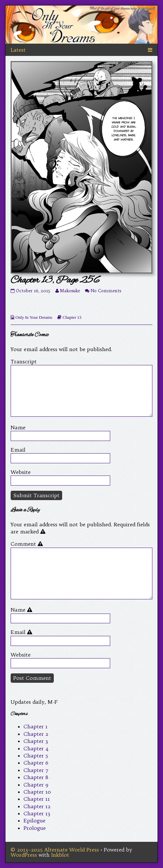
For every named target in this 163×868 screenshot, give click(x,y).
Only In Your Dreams (34, 317)
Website (21, 472)
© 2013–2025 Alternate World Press (55, 850)
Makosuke (70, 291)
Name (18, 427)
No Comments (106, 291)
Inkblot (60, 855)
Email (18, 450)
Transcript (24, 361)
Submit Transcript (36, 495)
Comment (28, 544)
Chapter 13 (72, 317)
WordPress (24, 855)
